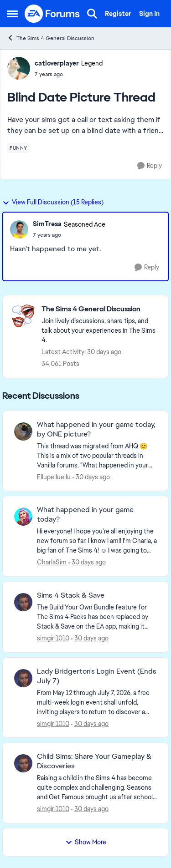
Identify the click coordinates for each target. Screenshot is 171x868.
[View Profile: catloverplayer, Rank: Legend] (19, 68)
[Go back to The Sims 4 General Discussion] (100, 309)
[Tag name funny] (18, 148)
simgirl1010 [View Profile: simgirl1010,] (53, 638)
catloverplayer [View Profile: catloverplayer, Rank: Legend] (57, 63)
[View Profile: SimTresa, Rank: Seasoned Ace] (19, 229)
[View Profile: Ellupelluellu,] (23, 431)
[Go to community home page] (52, 14)
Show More (86, 842)
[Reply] (150, 166)
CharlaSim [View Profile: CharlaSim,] (52, 562)
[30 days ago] (91, 477)
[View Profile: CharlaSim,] (23, 517)
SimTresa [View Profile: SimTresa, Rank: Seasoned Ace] (47, 224)
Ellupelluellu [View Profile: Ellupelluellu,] (54, 477)
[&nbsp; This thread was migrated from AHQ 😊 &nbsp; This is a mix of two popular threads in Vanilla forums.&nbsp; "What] (97, 455)
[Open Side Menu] (12, 14)
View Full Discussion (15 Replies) (53, 202)
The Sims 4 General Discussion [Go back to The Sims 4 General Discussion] (51, 38)
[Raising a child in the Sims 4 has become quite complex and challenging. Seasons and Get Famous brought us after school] (97, 788)
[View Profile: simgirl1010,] (23, 602)
